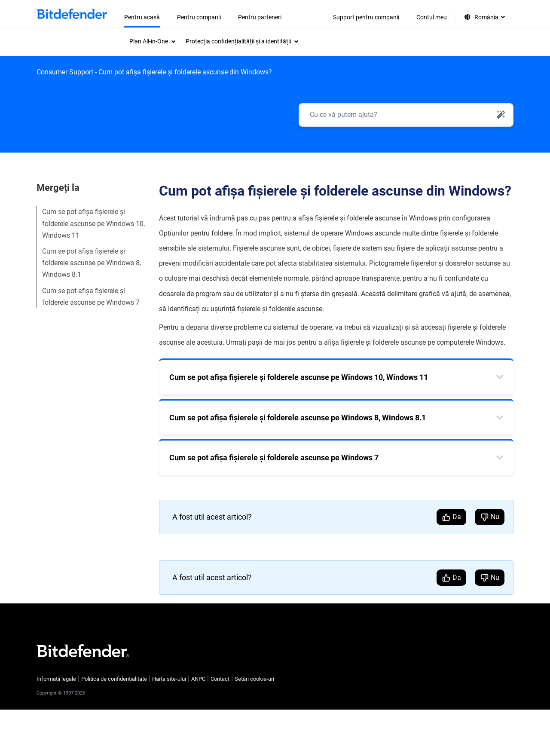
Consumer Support (65, 72)
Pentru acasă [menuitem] (142, 17)
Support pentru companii (366, 17)
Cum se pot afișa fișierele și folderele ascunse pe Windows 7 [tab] (274, 458)
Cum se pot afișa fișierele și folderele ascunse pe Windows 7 (91, 297)
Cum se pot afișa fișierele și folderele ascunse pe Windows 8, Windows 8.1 (92, 263)
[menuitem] (152, 41)
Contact (220, 679)
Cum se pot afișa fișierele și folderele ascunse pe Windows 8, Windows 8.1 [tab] (298, 418)
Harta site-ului (169, 679)
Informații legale (56, 679)
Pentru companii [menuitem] (199, 17)
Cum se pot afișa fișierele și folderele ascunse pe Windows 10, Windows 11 (93, 223)
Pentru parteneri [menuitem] (260, 17)
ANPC (198, 679)
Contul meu (432, 17)
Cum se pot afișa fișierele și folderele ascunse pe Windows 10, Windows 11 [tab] (299, 377)
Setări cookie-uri (254, 679)
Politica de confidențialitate (114, 679)
